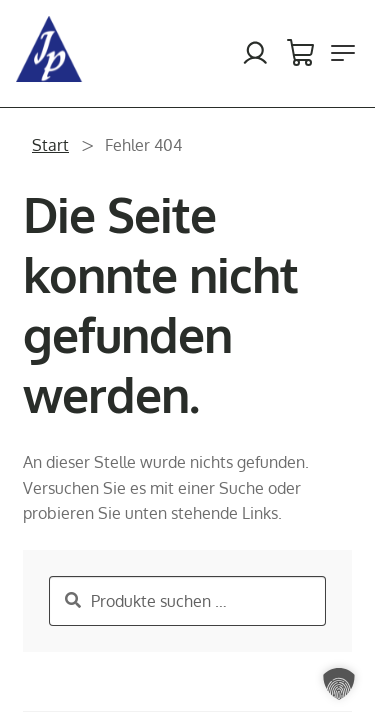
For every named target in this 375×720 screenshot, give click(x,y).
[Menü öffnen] (343, 53)
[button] (339, 684)
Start (50, 145)
